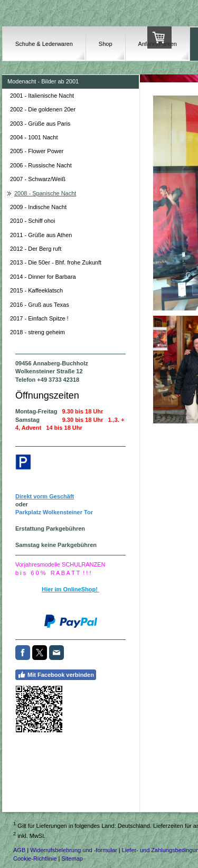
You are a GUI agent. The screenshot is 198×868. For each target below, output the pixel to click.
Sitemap (72, 858)
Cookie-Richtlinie (35, 858)
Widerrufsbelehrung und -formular (73, 850)
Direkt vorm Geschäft (45, 496)
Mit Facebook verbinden (56, 675)
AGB (19, 850)
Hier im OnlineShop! (70, 589)
